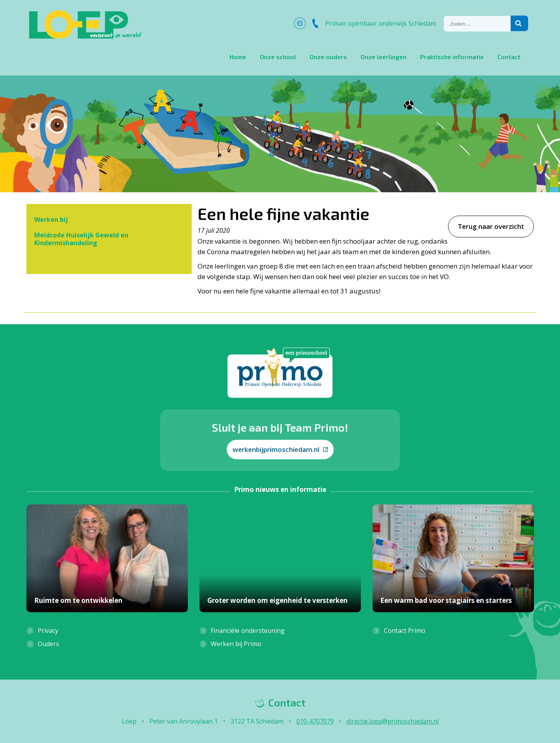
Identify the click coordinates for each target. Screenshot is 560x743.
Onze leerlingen (383, 57)
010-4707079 (315, 721)
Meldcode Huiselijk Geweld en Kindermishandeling (81, 239)
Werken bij (51, 220)
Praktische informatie (452, 57)
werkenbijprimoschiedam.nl (280, 449)
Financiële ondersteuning (248, 631)
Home (238, 57)
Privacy (48, 631)
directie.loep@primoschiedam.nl (393, 721)
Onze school (278, 57)
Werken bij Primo (236, 644)
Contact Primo (405, 631)
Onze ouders (328, 57)
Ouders (48, 644)
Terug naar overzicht (491, 226)
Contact (509, 57)
